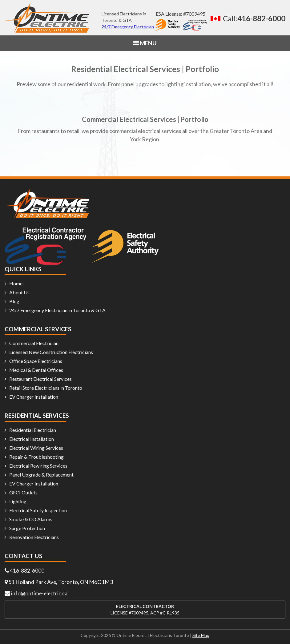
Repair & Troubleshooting (36, 457)
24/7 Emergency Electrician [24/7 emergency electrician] (128, 27)
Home (16, 283)
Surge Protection (27, 528)
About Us (19, 292)
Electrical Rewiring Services (38, 466)
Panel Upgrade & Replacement (41, 475)
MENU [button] (148, 43)
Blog (14, 301)
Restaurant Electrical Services (40, 379)
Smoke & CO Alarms (31, 519)
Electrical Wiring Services (36, 448)
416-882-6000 (27, 570)
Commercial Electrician (34, 343)
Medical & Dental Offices (36, 370)
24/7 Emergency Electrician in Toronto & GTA (57, 310)
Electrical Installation (32, 439)
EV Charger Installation (34, 397)
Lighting (18, 501)
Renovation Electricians (34, 537)
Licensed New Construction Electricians (51, 352)
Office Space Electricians (36, 361)
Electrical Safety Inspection (38, 510)
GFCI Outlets (23, 492)
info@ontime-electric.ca (40, 593)
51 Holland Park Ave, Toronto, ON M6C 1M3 (62, 582)
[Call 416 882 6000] (246, 18)
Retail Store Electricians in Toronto (46, 388)
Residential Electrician (33, 430)
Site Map (201, 635)
